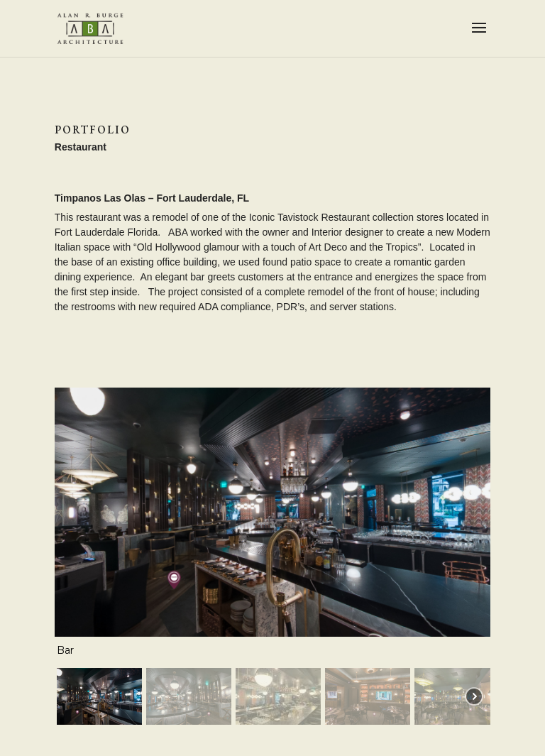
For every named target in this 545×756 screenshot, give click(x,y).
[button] (99, 696)
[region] (272, 558)
